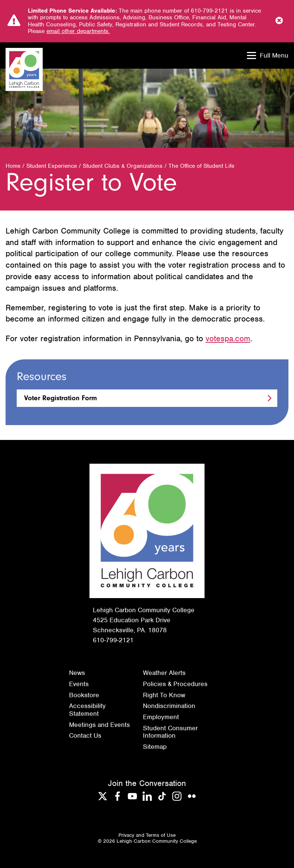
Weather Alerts (164, 673)
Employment (161, 717)
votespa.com (228, 338)
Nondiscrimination (169, 706)
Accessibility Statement (87, 710)
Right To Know (164, 695)
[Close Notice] (279, 21)
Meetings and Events (99, 725)
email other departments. (78, 31)
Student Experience (52, 166)
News (77, 673)
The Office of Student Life (201, 166)
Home (13, 166)
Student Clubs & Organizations (123, 166)
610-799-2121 (113, 640)
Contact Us (85, 735)
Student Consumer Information (170, 732)
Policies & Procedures (175, 684)
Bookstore (84, 695)
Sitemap (155, 747)
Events (79, 684)
